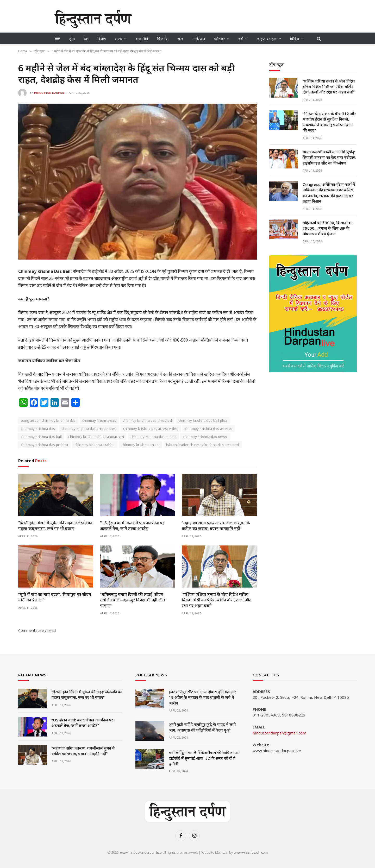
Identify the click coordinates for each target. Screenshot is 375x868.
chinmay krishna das (99, 420)
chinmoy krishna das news (205, 437)
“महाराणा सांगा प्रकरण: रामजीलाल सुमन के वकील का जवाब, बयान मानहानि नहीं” (216, 526)
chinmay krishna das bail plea (203, 420)
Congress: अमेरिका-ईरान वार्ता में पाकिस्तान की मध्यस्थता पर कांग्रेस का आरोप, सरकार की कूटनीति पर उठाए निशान (329, 193)
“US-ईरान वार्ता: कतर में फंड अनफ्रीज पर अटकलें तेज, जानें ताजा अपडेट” (132, 526)
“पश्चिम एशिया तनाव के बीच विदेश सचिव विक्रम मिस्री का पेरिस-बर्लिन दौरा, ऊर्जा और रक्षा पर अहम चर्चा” (216, 600)
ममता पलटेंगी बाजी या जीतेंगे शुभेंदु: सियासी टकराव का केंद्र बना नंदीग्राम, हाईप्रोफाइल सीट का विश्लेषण (329, 157)
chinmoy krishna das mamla (153, 437)
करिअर (220, 39)
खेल (180, 39)
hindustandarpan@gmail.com (279, 733)
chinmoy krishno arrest (141, 445)
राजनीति (142, 39)
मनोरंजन (199, 39)
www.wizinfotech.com (251, 852)
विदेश (102, 39)
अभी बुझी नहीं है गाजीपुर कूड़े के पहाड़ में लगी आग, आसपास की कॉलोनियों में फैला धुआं (202, 727)
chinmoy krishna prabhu (95, 445)
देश (86, 39)
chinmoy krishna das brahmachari (96, 437)
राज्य (118, 39)
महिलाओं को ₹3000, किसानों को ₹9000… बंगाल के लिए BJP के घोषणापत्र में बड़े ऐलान (328, 228)
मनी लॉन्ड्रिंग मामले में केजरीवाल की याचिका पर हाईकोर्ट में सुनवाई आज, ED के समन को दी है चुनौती (204, 758)
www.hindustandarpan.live (141, 852)
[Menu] (58, 39)
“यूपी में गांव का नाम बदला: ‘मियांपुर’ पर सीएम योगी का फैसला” (55, 597)
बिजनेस (163, 39)
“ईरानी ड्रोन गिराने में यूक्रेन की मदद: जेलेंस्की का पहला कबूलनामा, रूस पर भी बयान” (55, 526)
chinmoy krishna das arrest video (151, 429)
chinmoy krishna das (38, 429)
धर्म (241, 39)
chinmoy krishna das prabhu (44, 445)
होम (72, 39)
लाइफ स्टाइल (267, 39)
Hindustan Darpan (49, 93)
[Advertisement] (226, 18)
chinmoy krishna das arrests (208, 429)
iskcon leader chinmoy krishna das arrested (202, 445)
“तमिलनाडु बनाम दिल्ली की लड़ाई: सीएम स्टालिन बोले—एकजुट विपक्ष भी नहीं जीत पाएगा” (133, 600)
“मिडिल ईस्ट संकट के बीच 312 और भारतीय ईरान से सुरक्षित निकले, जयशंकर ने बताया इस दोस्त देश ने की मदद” (329, 122)
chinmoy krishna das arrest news (89, 429)
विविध (295, 39)
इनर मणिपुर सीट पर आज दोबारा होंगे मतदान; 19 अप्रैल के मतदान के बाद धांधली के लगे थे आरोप (202, 697)
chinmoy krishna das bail (41, 437)
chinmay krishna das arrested (147, 420)
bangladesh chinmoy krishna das (48, 420)
